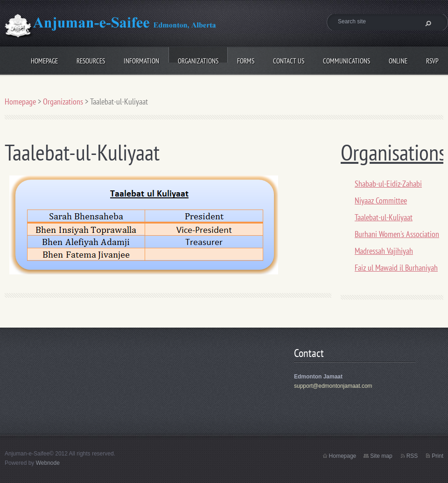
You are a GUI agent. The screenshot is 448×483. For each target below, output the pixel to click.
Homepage (44, 59)
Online (398, 59)
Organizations (198, 59)
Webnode (48, 463)
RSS (412, 456)
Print (437, 456)
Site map (381, 456)
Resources (91, 59)
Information (141, 59)
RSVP (432, 59)
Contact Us (289, 59)
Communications (346, 59)
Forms (246, 59)
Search (427, 23)
